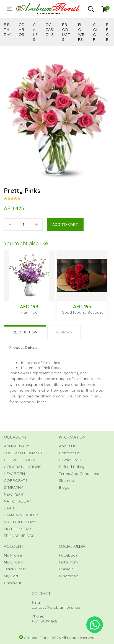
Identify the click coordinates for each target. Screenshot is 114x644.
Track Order (15, 569)
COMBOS (22, 30)
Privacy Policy (72, 460)
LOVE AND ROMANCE (24, 453)
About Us (67, 446)
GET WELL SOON (20, 460)
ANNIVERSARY (16, 446)
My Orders (13, 562)
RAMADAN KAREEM (21, 515)
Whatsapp (69, 576)
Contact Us (69, 453)
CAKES (35, 32)
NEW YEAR (13, 494)
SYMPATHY (13, 487)
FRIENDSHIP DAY (19, 536)
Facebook (68, 555)
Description (25, 332)
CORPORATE (16, 480)
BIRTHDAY (7, 30)
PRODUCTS (66, 32)
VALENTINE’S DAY (20, 522)
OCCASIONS (50, 30)
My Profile (13, 555)
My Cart (11, 576)
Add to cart (65, 225)
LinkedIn (66, 569)
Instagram (68, 562)
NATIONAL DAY (17, 501)
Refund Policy (72, 467)
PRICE (108, 32)
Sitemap (67, 480)
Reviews (64, 332)
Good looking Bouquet (82, 312)
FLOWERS (81, 32)
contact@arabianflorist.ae (56, 607)
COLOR (96, 32)
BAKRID (11, 508)
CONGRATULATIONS (23, 467)
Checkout (13, 583)
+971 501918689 (46, 621)
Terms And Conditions (79, 474)
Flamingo (29, 312)
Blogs (64, 487)
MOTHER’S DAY (18, 529)
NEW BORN (14, 474)
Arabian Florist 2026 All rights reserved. (60, 638)
